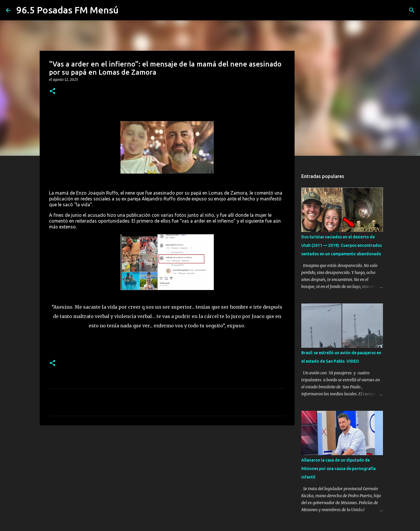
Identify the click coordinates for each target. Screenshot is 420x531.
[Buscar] (412, 10)
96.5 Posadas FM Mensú (67, 10)
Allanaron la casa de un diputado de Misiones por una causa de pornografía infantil (338, 469)
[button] (52, 91)
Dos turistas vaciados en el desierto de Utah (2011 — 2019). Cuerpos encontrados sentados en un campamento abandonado (342, 245)
